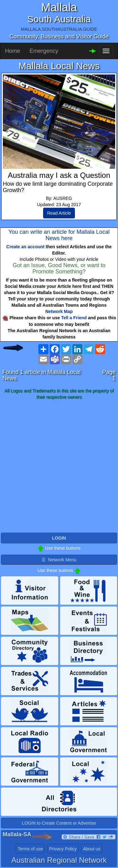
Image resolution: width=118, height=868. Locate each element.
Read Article (59, 213)
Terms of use (30, 849)
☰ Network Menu (59, 560)
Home (13, 51)
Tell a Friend (74, 318)
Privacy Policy (63, 849)
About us (91, 849)
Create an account (25, 247)
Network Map (59, 311)
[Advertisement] (59, 467)
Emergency (44, 51)
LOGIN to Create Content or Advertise (59, 823)
